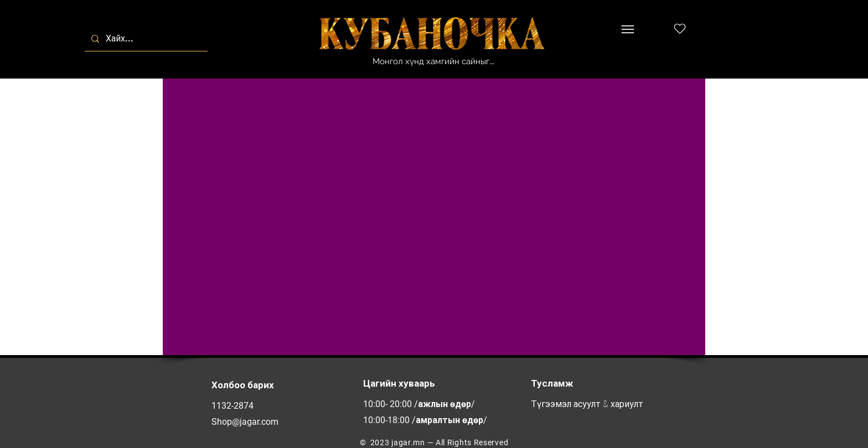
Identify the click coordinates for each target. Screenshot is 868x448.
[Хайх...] (145, 39)
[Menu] (628, 29)
